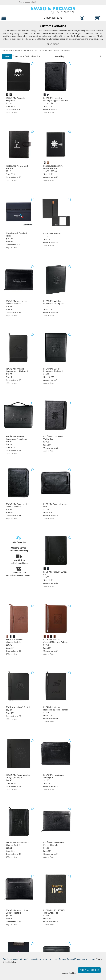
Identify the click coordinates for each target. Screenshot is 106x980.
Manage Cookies (69, 973)
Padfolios (36, 56)
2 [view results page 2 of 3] (92, 744)
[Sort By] (78, 56)
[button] (28, 3)
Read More (53, 44)
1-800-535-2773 (53, 18)
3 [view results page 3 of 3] (97, 744)
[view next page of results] (102, 744)
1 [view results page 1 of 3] (87, 744)
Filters (7, 56)
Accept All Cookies (89, 970)
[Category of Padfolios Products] (53, 35)
